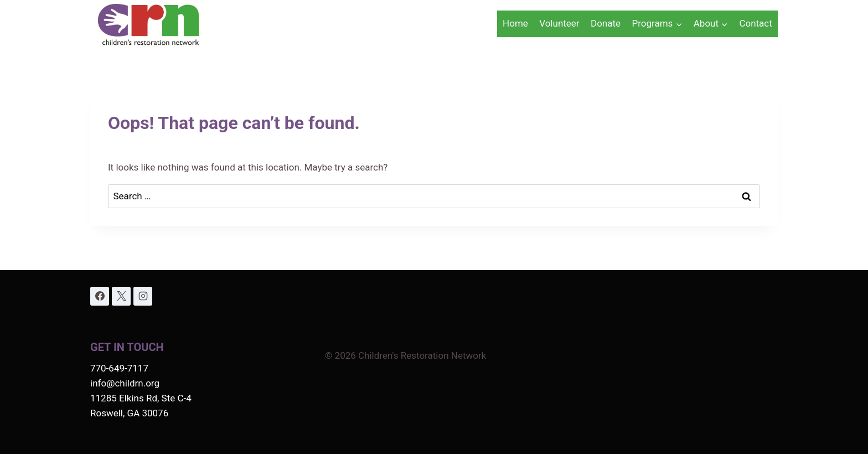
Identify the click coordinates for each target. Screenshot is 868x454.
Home (515, 23)
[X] (121, 296)
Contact (755, 23)
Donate (606, 23)
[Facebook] (100, 296)
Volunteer (559, 23)
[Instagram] (143, 296)
